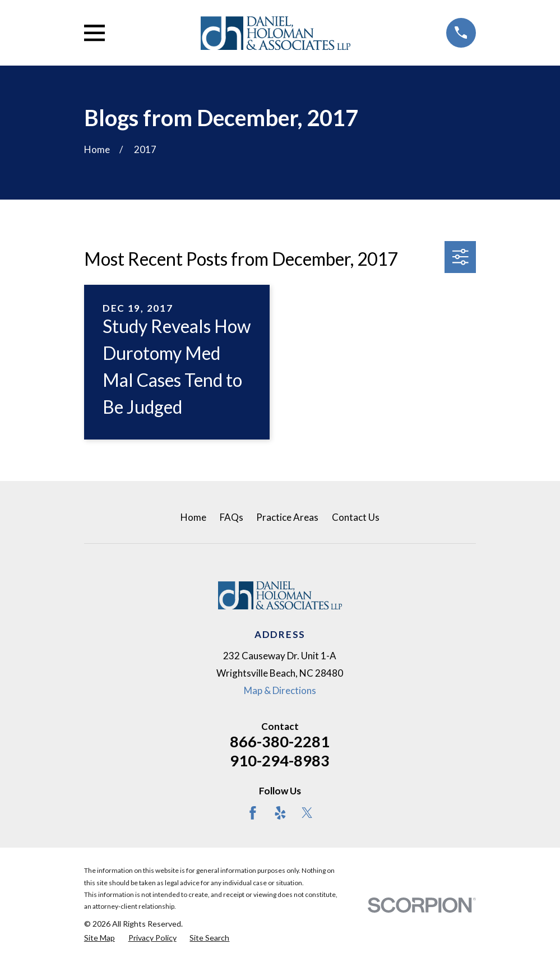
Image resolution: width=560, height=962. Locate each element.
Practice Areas (287, 517)
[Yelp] (280, 813)
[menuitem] (99, 938)
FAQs (232, 517)
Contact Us (356, 517)
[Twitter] (307, 813)
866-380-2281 (280, 741)
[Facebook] (253, 813)
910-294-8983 (280, 760)
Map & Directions (280, 690)
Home (193, 517)
